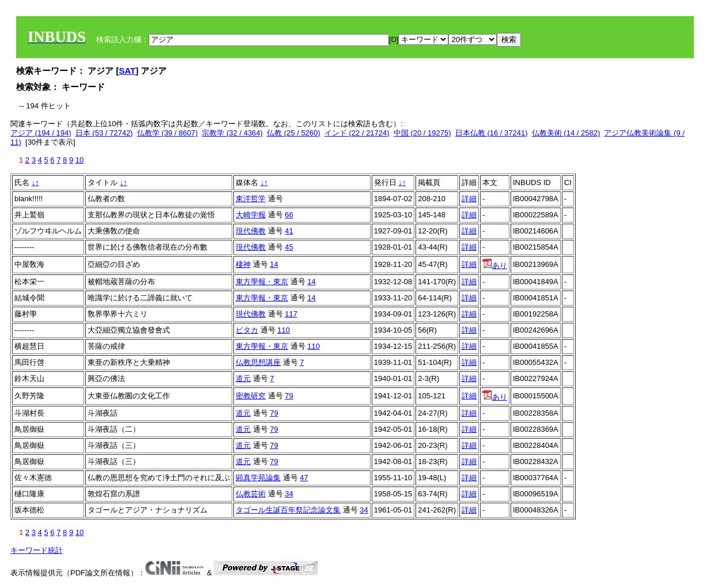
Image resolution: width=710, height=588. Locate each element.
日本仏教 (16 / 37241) (492, 133)
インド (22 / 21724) (357, 133)
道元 (243, 378)
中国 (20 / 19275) (422, 133)
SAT (127, 71)
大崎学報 (251, 215)
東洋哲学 (251, 199)
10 (80, 160)
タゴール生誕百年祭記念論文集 (288, 510)
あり (495, 265)
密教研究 (251, 396)
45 (289, 247)
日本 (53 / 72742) (104, 133)
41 (289, 231)
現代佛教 (251, 231)
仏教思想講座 (258, 362)
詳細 (469, 199)
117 (291, 314)
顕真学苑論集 (258, 478)
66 (289, 215)
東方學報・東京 (262, 282)
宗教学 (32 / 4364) (232, 133)
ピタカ (247, 330)
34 (289, 494)
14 (274, 264)
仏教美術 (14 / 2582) (566, 133)
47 (304, 478)
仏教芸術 (251, 494)
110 (284, 330)
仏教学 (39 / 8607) (168, 133)
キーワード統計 (37, 550)
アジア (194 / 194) (41, 133)
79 (289, 396)
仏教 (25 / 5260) (294, 133)
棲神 (243, 264)
